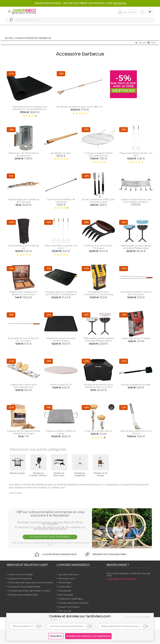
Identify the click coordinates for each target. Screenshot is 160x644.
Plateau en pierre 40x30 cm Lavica (61, 432)
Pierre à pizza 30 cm (61, 385)
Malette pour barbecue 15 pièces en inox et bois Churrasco (23, 294)
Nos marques (66, 595)
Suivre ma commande (21, 574)
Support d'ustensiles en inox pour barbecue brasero (136, 201)
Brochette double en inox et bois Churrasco (136, 293)
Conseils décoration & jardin (74, 603)
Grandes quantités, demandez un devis (29, 591)
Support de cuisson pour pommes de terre (23, 386)
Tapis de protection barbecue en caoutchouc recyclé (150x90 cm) (30, 108)
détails (56, 620)
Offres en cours (67, 578)
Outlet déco (65, 587)
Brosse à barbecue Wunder (136, 385)
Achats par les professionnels (24, 587)
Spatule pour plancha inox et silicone (136, 432)
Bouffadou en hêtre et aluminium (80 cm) (80, 107)
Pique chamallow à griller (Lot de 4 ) (61, 247)
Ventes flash (65, 583)
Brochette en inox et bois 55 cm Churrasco (23, 339)
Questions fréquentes (20, 578)
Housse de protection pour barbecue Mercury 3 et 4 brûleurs (99, 387)
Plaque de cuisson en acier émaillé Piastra (61, 339)
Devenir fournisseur (69, 607)
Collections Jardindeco (71, 599)
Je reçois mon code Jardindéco (50, 537)
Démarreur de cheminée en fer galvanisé (24, 154)
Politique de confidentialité (23, 595)
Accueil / (10, 38)
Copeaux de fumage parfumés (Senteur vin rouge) (24, 432)
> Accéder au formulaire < (122, 579)
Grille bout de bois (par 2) (99, 431)
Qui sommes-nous (69, 574)
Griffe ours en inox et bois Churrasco (99, 247)
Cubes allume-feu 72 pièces (136, 338)
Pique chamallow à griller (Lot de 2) (136, 154)
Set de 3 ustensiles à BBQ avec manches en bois (98, 201)
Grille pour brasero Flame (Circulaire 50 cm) (98, 154)
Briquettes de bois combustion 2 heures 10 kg (98, 293)
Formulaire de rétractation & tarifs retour (31, 583)
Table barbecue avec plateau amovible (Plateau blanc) (99, 339)
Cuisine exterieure (26, 38)
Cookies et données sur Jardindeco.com (80, 616)
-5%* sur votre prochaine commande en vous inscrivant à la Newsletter (50, 514)
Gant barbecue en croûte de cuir (24, 247)
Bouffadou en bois (61, 153)
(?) (33, 626)
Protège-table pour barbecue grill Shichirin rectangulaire (61, 293)
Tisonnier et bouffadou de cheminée (61, 201)
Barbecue (45, 38)
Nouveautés (65, 591)
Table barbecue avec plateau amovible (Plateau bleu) (136, 247)
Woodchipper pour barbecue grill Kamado (23, 201)
